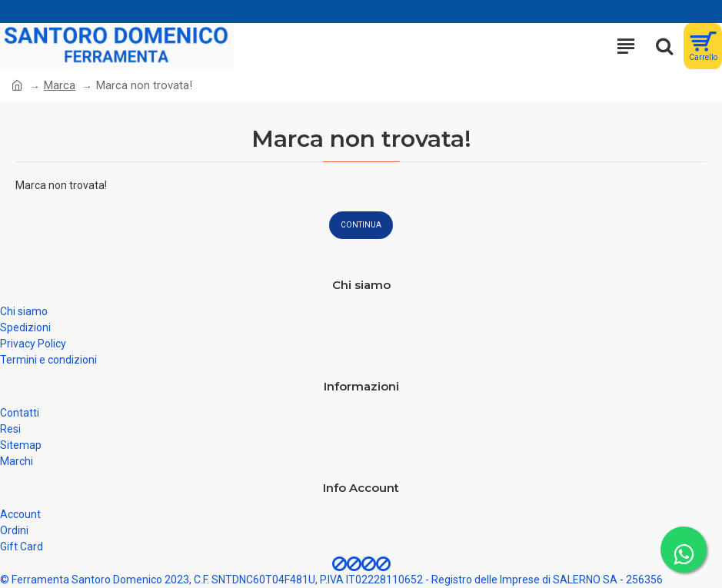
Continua (361, 225)
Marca (60, 85)
